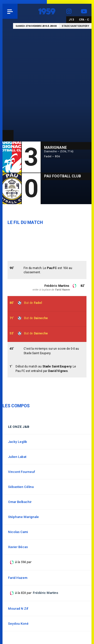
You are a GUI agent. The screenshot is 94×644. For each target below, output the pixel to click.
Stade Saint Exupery (75, 26)
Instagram (69, 11)
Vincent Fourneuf (22, 472)
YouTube (84, 11)
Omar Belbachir (20, 502)
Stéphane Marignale (23, 517)
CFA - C (84, 20)
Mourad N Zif (18, 609)
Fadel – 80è (52, 156)
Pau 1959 (18, 11)
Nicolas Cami (18, 532)
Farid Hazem (63, 290)
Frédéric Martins (57, 286)
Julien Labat (17, 457)
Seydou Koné (18, 624)
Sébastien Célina (21, 487)
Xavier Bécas (18, 547)
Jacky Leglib (18, 442)
